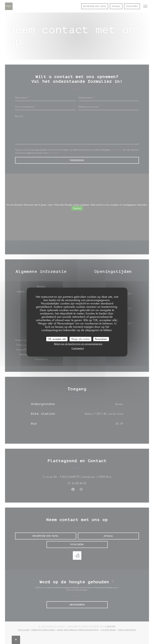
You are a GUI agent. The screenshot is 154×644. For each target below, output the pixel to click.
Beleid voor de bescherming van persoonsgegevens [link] (78, 344)
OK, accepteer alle (57, 339)
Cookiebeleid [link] (78, 348)
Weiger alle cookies (80, 339)
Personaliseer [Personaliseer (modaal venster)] (101, 339)
